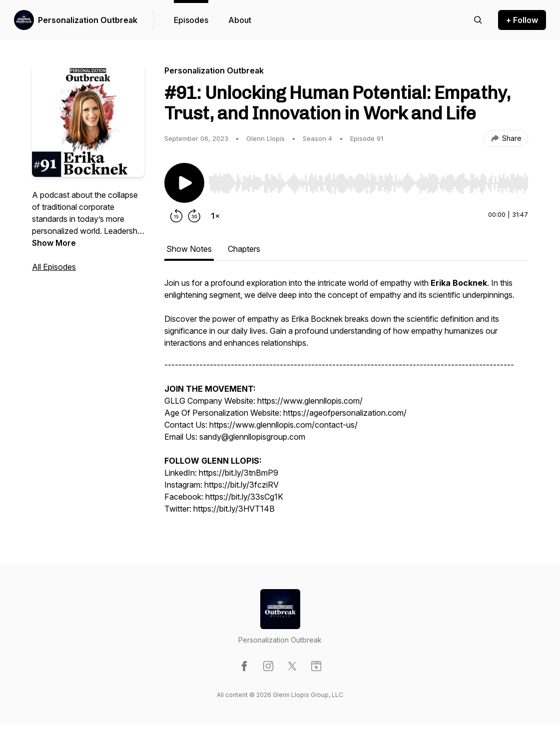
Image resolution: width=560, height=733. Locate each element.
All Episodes (54, 267)
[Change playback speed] (215, 216)
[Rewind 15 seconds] (176, 216)
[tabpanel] (346, 401)
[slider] (368, 183)
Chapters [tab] (244, 249)
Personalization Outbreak (88, 20)
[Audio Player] (368, 180)
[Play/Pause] (184, 183)
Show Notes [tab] (189, 249)
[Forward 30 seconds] (194, 216)
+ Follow (522, 20)
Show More (54, 243)
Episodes (191, 20)
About (240, 20)
